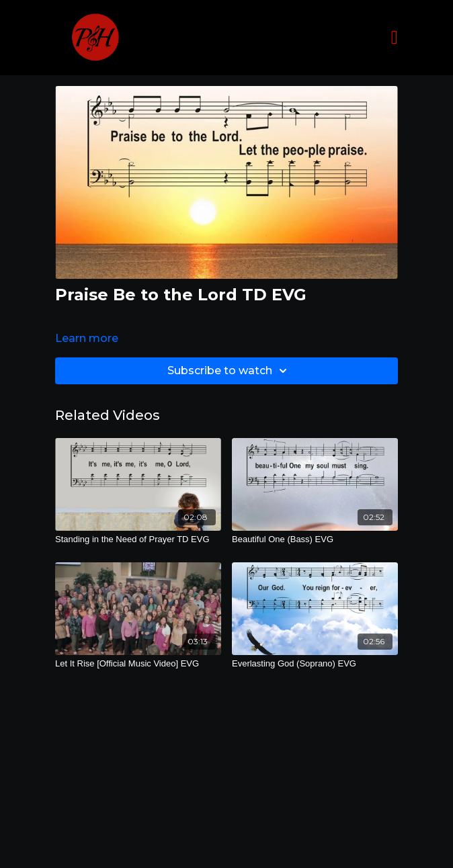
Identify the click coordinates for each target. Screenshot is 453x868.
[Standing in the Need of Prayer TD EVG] (138, 539)
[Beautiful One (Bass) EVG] (315, 539)
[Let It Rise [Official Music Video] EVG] (138, 664)
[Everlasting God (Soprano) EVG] (315, 664)
